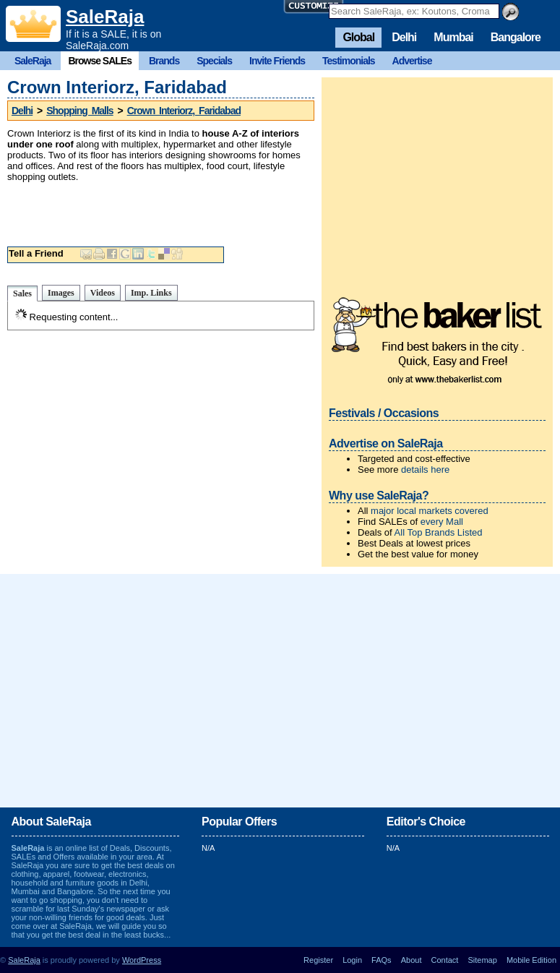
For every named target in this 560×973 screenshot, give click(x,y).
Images (61, 293)
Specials (214, 61)
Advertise (412, 61)
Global (358, 37)
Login (352, 960)
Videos (103, 293)
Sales (22, 293)
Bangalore (516, 37)
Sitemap (482, 960)
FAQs (382, 960)
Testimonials (349, 61)
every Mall (442, 522)
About (412, 960)
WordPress (142, 960)
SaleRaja (105, 17)
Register (318, 960)
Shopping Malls (79, 111)
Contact (445, 960)
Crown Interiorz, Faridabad (184, 111)
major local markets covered (430, 511)
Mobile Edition (531, 960)
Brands (164, 61)
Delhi (404, 37)
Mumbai (453, 37)
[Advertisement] (176, 211)
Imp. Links (151, 293)
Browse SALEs (100, 61)
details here (425, 470)
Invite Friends (277, 61)
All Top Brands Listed (439, 532)
